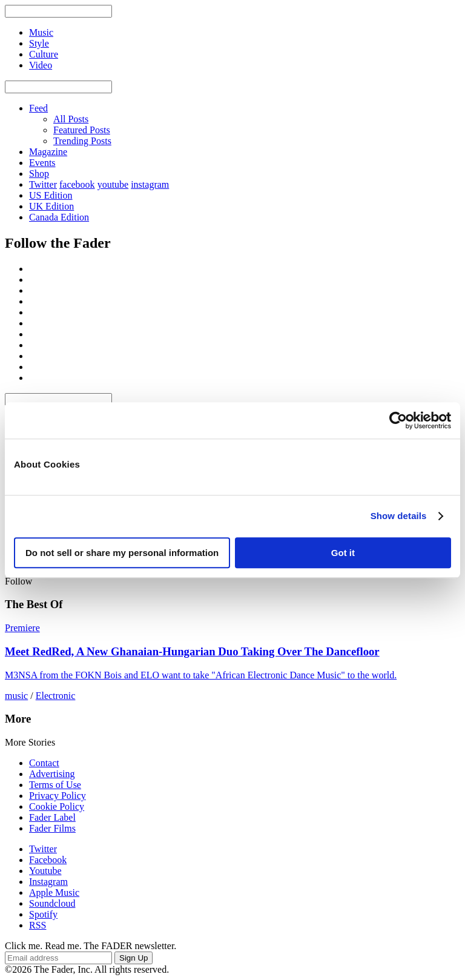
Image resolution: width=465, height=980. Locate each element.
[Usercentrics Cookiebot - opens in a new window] (398, 420)
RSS (38, 925)
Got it (343, 553)
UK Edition (51, 206)
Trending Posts (82, 141)
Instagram (48, 882)
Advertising (52, 774)
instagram (150, 184)
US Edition (51, 195)
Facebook (48, 860)
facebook (77, 184)
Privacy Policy (58, 796)
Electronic (56, 696)
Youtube (45, 871)
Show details (399, 516)
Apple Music (54, 892)
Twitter (43, 184)
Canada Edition (59, 217)
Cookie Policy (57, 806)
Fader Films (52, 828)
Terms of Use (55, 785)
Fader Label (52, 817)
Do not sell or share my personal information (122, 553)
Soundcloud (52, 903)
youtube (113, 184)
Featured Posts (82, 130)
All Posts (71, 119)
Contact (44, 763)
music (16, 696)
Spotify (43, 914)
